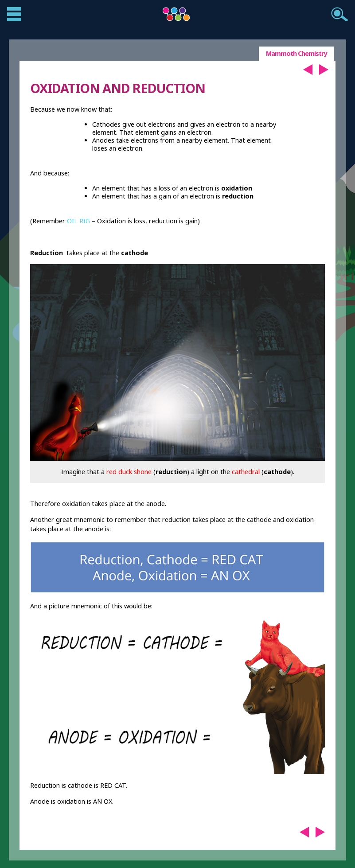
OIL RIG (79, 221)
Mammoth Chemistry (296, 53)
